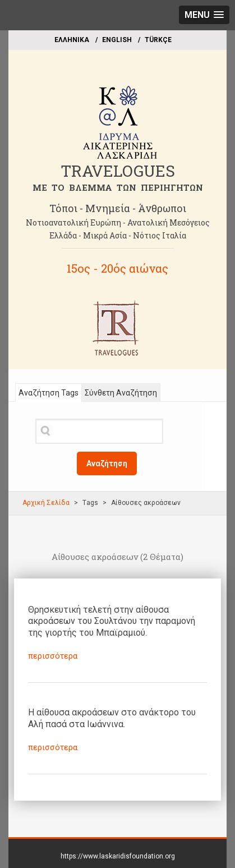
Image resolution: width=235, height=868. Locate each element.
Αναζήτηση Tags (49, 393)
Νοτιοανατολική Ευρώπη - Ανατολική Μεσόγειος (118, 222)
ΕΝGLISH (117, 40)
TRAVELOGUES (118, 171)
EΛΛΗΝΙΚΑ (72, 40)
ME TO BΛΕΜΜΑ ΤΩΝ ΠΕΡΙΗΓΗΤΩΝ (118, 187)
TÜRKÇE (158, 40)
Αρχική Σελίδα (46, 503)
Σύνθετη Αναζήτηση (121, 393)
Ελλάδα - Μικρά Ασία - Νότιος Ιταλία (118, 235)
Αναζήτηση (107, 463)
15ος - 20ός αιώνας (117, 268)
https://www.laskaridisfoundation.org (118, 856)
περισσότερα (53, 656)
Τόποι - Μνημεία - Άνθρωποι (118, 208)
